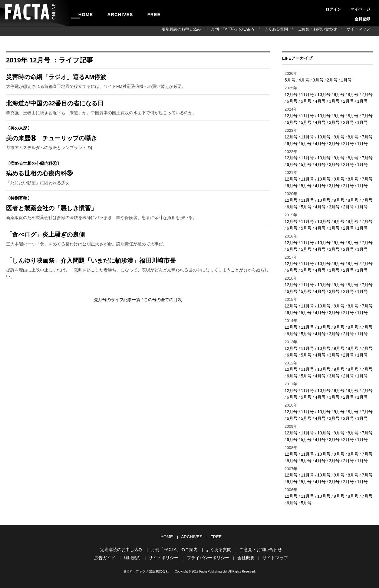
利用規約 (135, 542)
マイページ (345, 7)
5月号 (290, 80)
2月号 (330, 80)
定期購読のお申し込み (216, 31)
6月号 (290, 100)
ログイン (325, 7)
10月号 (322, 94)
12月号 (291, 94)
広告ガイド (109, 542)
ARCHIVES (111, 13)
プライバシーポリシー (207, 542)
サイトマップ (362, 31)
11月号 (306, 94)
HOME (83, 13)
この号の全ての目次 (161, 314)
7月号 (363, 94)
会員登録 (366, 7)
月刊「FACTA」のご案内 (259, 31)
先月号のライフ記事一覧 (119, 314)
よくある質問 (295, 31)
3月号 (316, 80)
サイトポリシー (165, 542)
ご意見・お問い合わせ (328, 31)
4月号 (303, 80)
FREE (138, 13)
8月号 (349, 94)
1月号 (343, 80)
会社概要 (243, 542)
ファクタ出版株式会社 (152, 555)
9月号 (336, 94)
